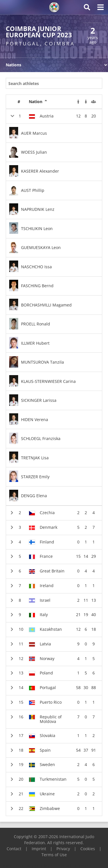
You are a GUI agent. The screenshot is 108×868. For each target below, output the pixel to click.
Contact (14, 849)
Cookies (88, 849)
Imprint (39, 849)
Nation (38, 102)
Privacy (63, 849)
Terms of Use (54, 855)
